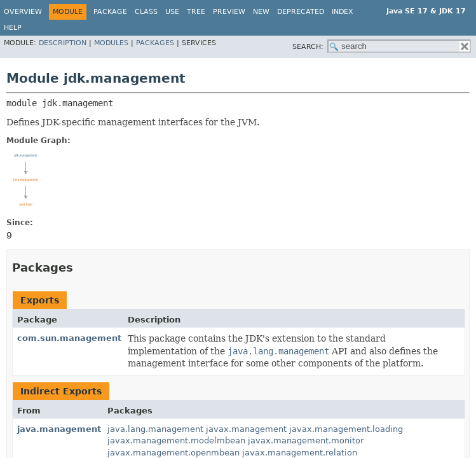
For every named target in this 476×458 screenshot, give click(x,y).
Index (343, 12)
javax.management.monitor (306, 441)
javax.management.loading (346, 429)
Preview (229, 12)
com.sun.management (69, 338)
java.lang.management (155, 429)
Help (13, 28)
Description (63, 43)
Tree (196, 12)
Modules (111, 43)
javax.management (246, 429)
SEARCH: (308, 47)
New (261, 12)
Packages (155, 43)
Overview (23, 12)
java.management (59, 429)
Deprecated (301, 12)
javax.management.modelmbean (176, 441)
